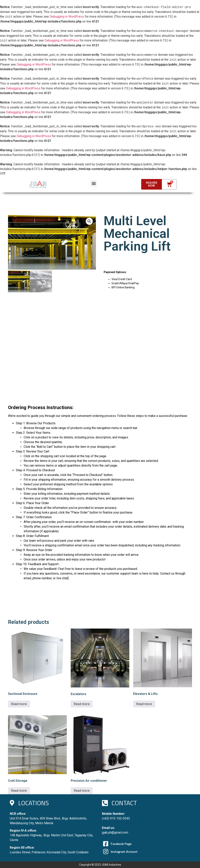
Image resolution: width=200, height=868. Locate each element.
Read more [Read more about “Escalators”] (82, 704)
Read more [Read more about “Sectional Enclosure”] (19, 704)
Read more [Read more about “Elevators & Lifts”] (144, 704)
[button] (94, 183)
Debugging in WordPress (67, 17)
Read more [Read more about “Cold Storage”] (19, 791)
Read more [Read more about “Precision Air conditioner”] (82, 791)
